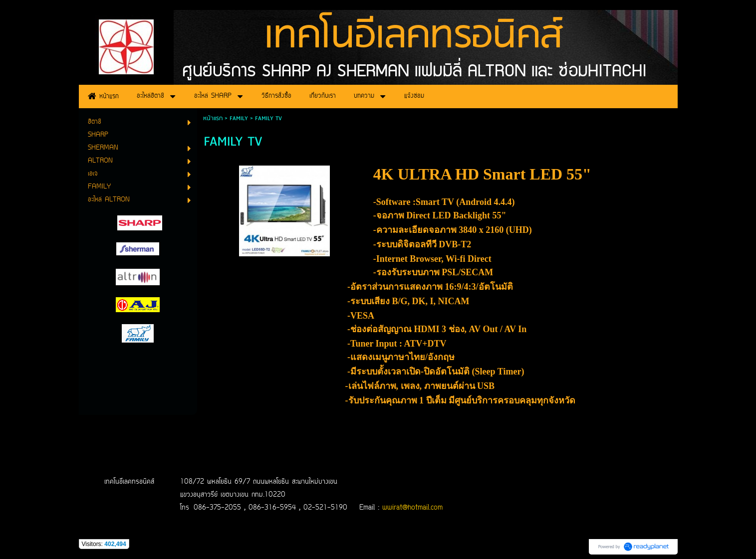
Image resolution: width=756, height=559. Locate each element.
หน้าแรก (213, 118)
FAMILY (239, 118)
